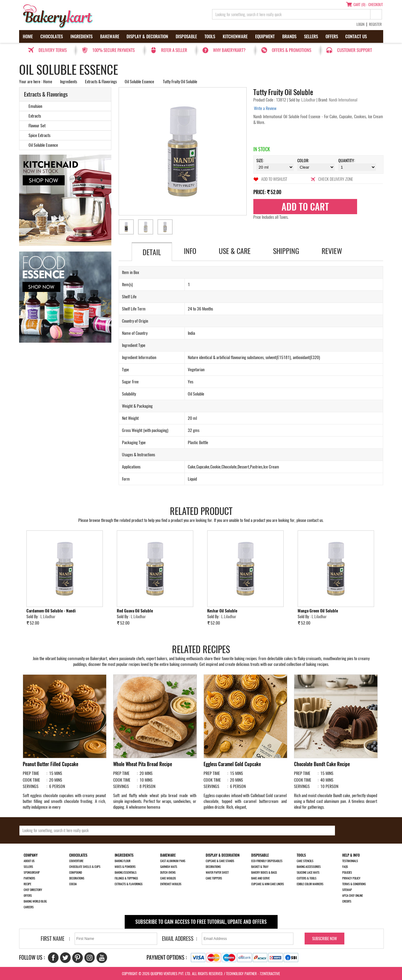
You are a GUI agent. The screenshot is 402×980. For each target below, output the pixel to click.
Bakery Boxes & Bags (264, 872)
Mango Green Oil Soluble (318, 611)
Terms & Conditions (354, 884)
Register (375, 24)
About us (29, 861)
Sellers (311, 36)
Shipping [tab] (286, 251)
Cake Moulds (168, 878)
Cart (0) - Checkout (368, 5)
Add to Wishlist (274, 179)
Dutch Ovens (168, 872)
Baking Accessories (309, 867)
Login (360, 24)
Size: (260, 161)
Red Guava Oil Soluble (135, 611)
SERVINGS (31, 786)
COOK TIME (31, 780)
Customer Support (355, 50)
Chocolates (52, 36)
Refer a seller (174, 50)
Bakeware (110, 36)
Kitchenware (235, 36)
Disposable (186, 36)
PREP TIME (31, 773)
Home (28, 36)
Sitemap (347, 890)
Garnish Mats (169, 867)
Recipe (27, 884)
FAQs (345, 867)
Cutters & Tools (307, 878)
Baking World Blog (35, 901)
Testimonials (350, 861)
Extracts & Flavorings (101, 82)
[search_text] (291, 14)
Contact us (356, 36)
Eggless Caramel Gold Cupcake (232, 764)
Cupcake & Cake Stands (220, 861)
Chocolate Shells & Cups (85, 867)
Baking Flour (123, 861)
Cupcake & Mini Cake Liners (268, 884)
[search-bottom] (354, 831)
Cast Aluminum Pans (173, 861)
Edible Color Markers (310, 884)
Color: (303, 161)
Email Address (178, 939)
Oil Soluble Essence (139, 82)
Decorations (77, 878)
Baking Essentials (126, 872)
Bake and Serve (260, 878)
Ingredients (81, 36)
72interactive (270, 974)
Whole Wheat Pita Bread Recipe (143, 764)
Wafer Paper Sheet (217, 872)
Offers (332, 36)
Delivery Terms (53, 50)
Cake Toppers (214, 878)
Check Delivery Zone (336, 179)
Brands (289, 36)
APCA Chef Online (353, 896)
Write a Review (265, 108)
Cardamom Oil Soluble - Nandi (51, 611)
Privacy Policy (351, 878)
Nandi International (343, 100)
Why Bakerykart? (229, 50)
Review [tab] (332, 251)
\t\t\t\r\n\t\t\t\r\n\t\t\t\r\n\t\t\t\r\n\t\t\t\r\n (357, 167)
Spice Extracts (39, 135)
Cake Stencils (305, 861)
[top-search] (376, 14)
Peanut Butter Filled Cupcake (51, 764)
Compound (76, 872)
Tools (210, 36)
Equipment (265, 36)
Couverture (76, 861)
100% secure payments (113, 50)
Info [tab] (190, 251)
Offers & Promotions (292, 50)
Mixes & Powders (125, 867)
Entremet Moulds (171, 884)
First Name (52, 939)
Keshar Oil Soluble (222, 611)
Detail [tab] (152, 252)
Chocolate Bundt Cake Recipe (322, 764)
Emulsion (35, 106)
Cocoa (73, 884)
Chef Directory (33, 890)
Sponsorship (32, 872)
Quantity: (347, 161)
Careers (29, 907)
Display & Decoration (147, 36)
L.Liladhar (309, 100)
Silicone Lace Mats (308, 872)
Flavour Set (37, 126)
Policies (347, 872)
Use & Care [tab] (235, 251)
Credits (347, 901)
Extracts (35, 116)
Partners (29, 878)
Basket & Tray (260, 867)
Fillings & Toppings (126, 878)
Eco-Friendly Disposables (267, 861)
